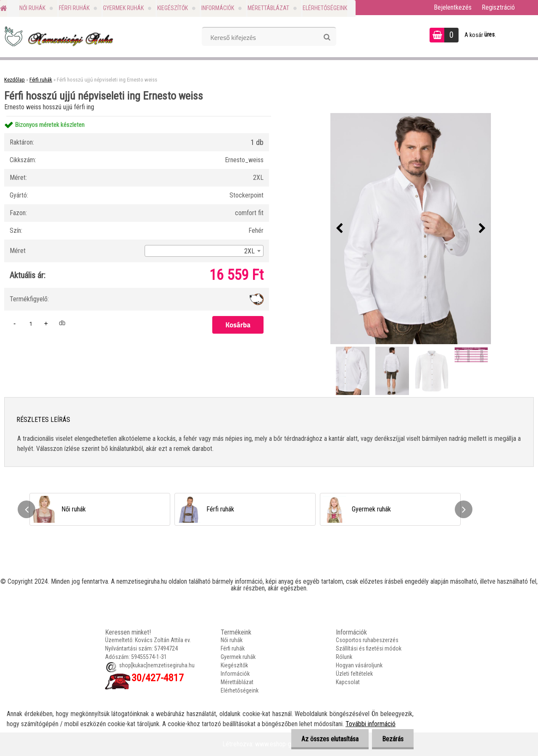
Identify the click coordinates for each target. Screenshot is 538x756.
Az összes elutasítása (329, 739)
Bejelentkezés (453, 7)
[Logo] (58, 36)
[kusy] (31, 323)
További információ (371, 724)
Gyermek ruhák (123, 8)
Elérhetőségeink (325, 8)
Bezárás (392, 739)
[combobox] (204, 251)
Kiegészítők (173, 8)
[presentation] (339, 229)
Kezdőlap (15, 80)
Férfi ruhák (74, 8)
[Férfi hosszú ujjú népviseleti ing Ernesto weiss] (411, 229)
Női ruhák (32, 8)
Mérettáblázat (268, 8)
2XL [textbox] (249, 251)
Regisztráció (498, 7)
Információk (218, 8)
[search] (327, 37)
